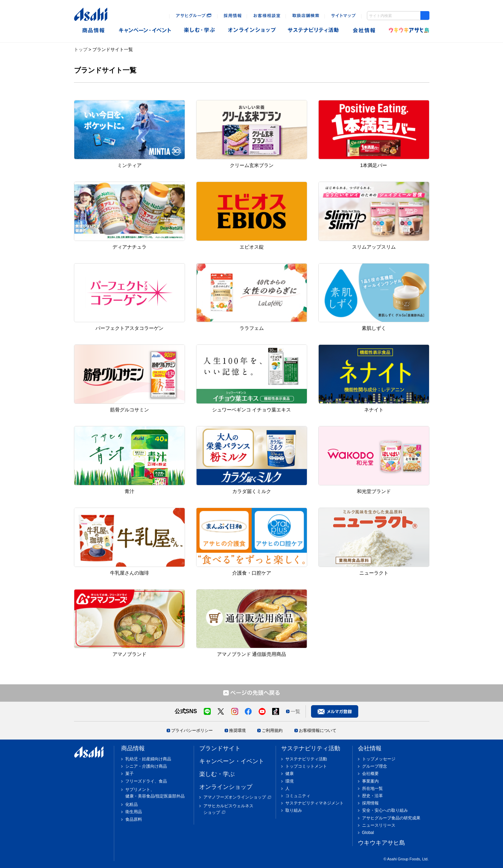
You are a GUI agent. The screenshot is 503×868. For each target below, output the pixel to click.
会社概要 (370, 774)
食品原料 (134, 819)
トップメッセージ (379, 759)
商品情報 (93, 30)
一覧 (295, 711)
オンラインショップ (252, 30)
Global (368, 833)
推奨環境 (237, 731)
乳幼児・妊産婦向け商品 (148, 759)
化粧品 (132, 804)
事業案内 (370, 781)
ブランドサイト (220, 748)
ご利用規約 (272, 731)
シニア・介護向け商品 (146, 766)
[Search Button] (425, 15)
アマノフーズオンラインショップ (235, 797)
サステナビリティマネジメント (315, 803)
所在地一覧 (372, 788)
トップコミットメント (306, 766)
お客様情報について (318, 731)
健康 (290, 774)
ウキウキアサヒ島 (407, 30)
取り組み (294, 810)
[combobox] (398, 16)
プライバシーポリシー (192, 731)
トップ (81, 49)
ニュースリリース (379, 825)
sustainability (313, 30)
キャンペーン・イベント (145, 30)
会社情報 (365, 30)
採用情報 (370, 803)
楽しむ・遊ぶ (199, 30)
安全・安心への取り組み (385, 810)
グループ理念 (375, 766)
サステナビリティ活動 (311, 748)
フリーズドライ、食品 (146, 781)
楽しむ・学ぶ (217, 774)
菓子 (129, 774)
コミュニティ (298, 796)
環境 (290, 781)
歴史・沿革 (372, 796)
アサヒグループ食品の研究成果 (391, 818)
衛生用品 (134, 812)
